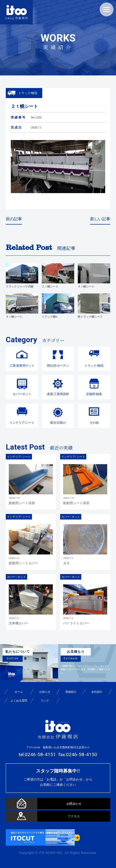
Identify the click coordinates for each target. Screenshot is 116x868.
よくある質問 (19, 701)
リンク (45, 701)
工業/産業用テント (22, 366)
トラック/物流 (94, 366)
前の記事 (14, 219)
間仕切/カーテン (58, 366)
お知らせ (45, 692)
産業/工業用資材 (58, 394)
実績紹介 (71, 692)
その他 (94, 423)
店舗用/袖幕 (94, 394)
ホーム (19, 692)
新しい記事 (100, 219)
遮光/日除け (58, 423)
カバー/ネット (22, 394)
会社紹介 (97, 692)
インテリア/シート (22, 423)
